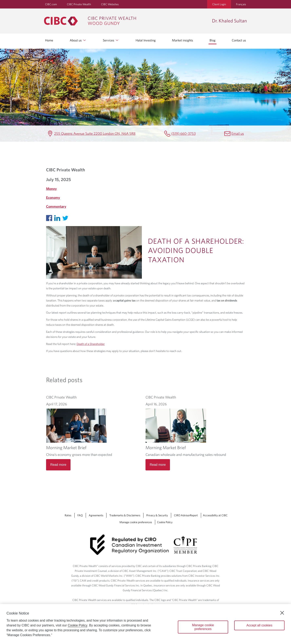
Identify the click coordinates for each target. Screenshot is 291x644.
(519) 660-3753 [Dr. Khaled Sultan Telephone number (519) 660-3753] (183, 133)
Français (241, 4)
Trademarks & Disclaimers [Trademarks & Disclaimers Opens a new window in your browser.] (125, 515)
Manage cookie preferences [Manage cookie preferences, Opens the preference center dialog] (203, 627)
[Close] (282, 613)
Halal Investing (146, 40)
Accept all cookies (259, 625)
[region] (145, 624)
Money (51, 189)
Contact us (239, 40)
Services (111, 40)
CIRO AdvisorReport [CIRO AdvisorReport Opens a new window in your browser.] (186, 515)
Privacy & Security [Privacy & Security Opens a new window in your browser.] (157, 515)
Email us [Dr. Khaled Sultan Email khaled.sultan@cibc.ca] (238, 133)
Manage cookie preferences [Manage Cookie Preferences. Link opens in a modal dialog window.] (136, 522)
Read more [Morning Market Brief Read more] (58, 465)
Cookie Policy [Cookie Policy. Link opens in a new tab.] (165, 522)
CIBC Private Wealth (79, 4)
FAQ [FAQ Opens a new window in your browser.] (80, 515)
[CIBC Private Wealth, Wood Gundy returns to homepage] (126, 21)
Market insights (182, 40)
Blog (212, 40)
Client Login (219, 4)
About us (78, 40)
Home (49, 40)
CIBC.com (51, 4)
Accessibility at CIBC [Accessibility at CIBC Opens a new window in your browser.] (215, 515)
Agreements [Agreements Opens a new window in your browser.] (96, 515)
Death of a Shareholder (91, 344)
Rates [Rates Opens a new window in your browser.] (68, 515)
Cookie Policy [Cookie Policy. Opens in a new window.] (77, 625)
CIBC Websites (110, 4)
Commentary (56, 206)
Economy (53, 198)
